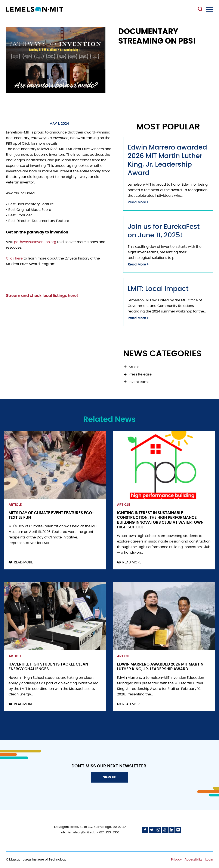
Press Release (140, 374)
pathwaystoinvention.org (36, 242)
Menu (209, 10)
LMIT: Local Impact (158, 289)
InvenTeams (139, 382)
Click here (14, 258)
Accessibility (194, 860)
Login (209, 860)
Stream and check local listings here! (42, 296)
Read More (137, 202)
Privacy (176, 860)
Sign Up (110, 777)
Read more (23, 563)
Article (134, 367)
